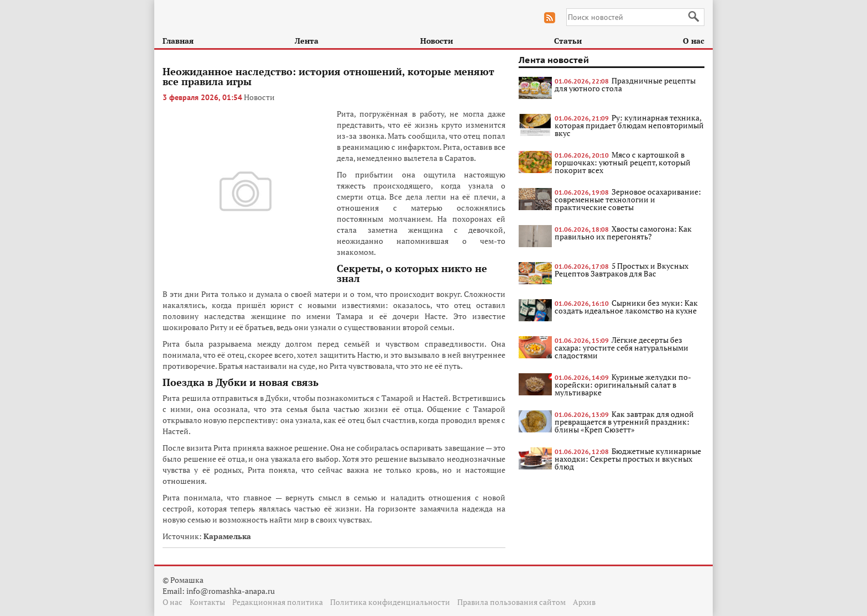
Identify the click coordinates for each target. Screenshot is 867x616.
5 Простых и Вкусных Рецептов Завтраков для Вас (621, 270)
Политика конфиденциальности (390, 602)
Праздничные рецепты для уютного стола (625, 84)
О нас (694, 41)
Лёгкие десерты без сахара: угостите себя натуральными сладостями (621, 348)
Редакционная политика (278, 602)
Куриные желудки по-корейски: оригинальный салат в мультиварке (623, 385)
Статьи (568, 41)
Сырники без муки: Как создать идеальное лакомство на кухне (626, 307)
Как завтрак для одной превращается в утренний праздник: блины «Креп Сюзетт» (624, 422)
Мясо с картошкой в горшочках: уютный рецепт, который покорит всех (623, 162)
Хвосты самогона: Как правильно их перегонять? (623, 233)
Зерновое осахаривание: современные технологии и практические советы (628, 199)
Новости (437, 41)
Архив (584, 602)
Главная (178, 41)
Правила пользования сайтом (511, 602)
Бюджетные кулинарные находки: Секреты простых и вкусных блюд (628, 459)
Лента (307, 41)
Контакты (207, 602)
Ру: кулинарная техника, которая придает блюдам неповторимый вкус (629, 125)
